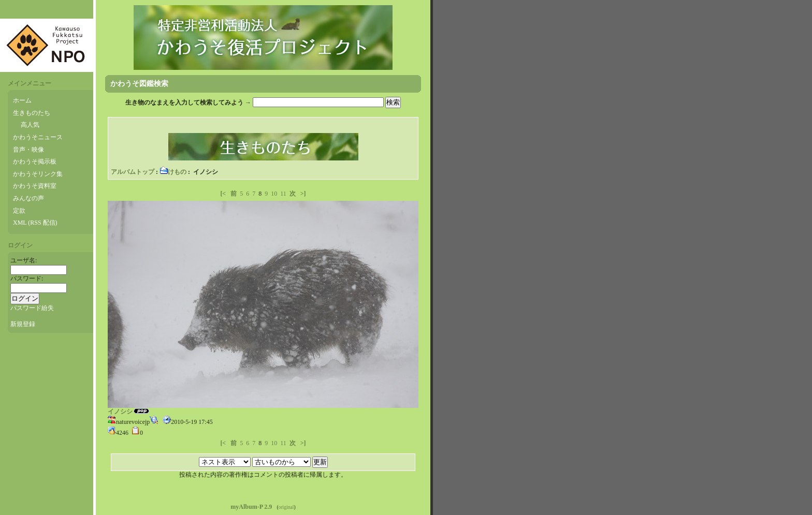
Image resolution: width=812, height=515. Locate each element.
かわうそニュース (38, 137)
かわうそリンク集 (38, 174)
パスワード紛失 (32, 308)
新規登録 (23, 324)
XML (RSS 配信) (35, 223)
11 (283, 194)
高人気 (30, 125)
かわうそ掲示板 (35, 161)
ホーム (22, 100)
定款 (19, 211)
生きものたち (32, 113)
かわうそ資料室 (35, 186)
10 (274, 194)
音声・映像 (28, 150)
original (286, 507)
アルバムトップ (133, 172)
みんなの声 (28, 198)
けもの (173, 172)
